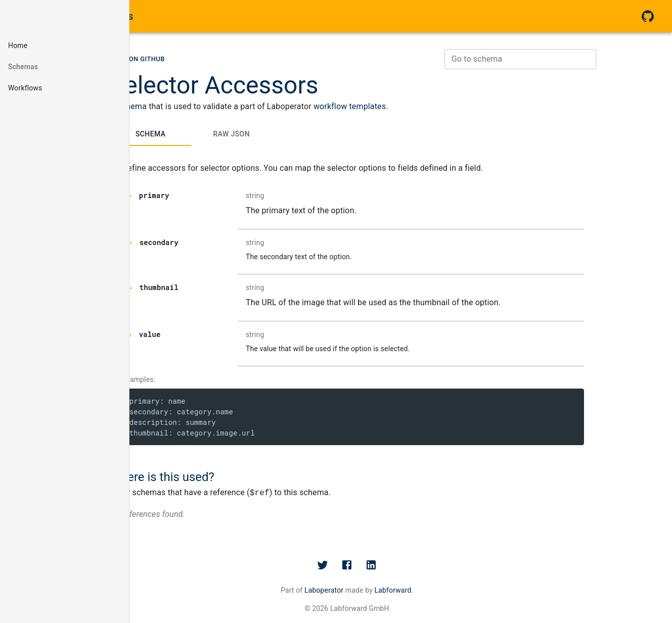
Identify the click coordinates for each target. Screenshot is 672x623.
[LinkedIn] (425, 566)
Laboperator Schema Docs (73, 16)
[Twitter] (377, 566)
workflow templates (397, 108)
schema (180, 108)
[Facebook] (401, 566)
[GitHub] (648, 16)
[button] (64, 45)
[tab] (198, 135)
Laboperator (377, 592)
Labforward (447, 592)
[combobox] (568, 61)
